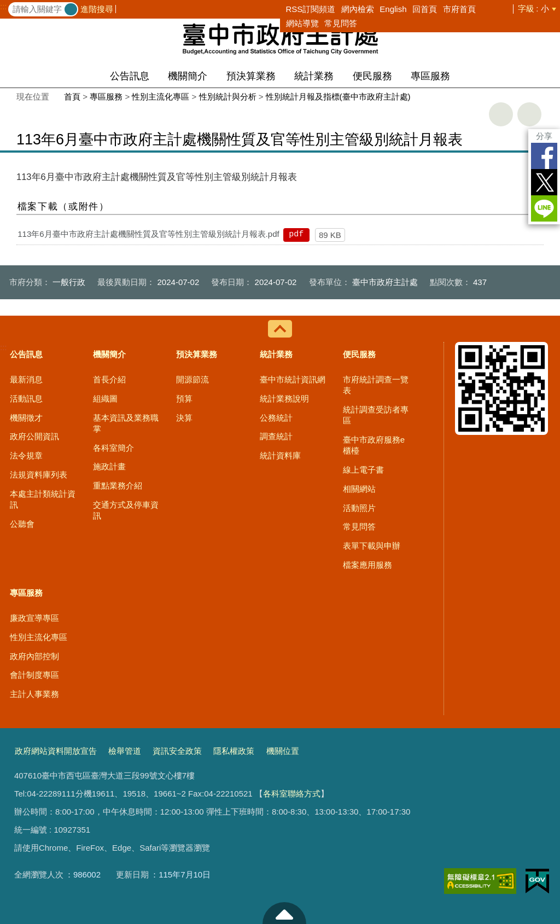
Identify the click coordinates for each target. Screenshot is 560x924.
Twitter (544, 182)
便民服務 (372, 76)
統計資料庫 (280, 455)
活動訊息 (26, 399)
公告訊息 (130, 76)
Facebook (544, 156)
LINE (544, 208)
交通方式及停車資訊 (126, 510)
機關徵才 (26, 418)
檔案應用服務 (367, 565)
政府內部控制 (34, 656)
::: (4, 7)
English (393, 9)
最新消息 (26, 379)
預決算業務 (251, 76)
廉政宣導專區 (34, 618)
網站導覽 (302, 23)
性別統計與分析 (228, 97)
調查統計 (276, 436)
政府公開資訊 (34, 436)
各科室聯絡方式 (292, 794)
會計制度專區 (34, 675)
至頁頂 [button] (284, 913)
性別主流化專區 (161, 97)
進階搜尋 (97, 9)
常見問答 (341, 23)
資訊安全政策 (177, 751)
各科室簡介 (113, 448)
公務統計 (276, 418)
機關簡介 (188, 76)
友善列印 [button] (501, 114)
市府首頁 (459, 9)
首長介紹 (109, 379)
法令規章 (26, 455)
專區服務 (430, 76)
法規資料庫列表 (39, 475)
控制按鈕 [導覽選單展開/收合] (280, 329)
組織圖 (105, 399)
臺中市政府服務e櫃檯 (374, 445)
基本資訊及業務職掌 (126, 423)
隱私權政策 (234, 751)
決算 (184, 418)
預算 (184, 399)
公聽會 (22, 524)
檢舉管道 (125, 751)
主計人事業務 (34, 694)
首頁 (72, 97)
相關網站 (359, 489)
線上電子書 (363, 470)
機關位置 (283, 751)
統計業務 (314, 76)
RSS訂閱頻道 (311, 9)
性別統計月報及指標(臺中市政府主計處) (338, 97)
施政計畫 (109, 466)
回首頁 (425, 9)
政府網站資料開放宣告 (56, 751)
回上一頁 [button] (529, 114)
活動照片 (359, 508)
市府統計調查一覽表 (376, 385)
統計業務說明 (284, 399)
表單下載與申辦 (372, 546)
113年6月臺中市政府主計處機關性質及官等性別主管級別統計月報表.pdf (148, 234)
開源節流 (192, 379)
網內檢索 (358, 9)
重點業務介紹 (118, 486)
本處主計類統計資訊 (43, 499)
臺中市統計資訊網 (293, 379)
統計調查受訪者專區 (376, 415)
